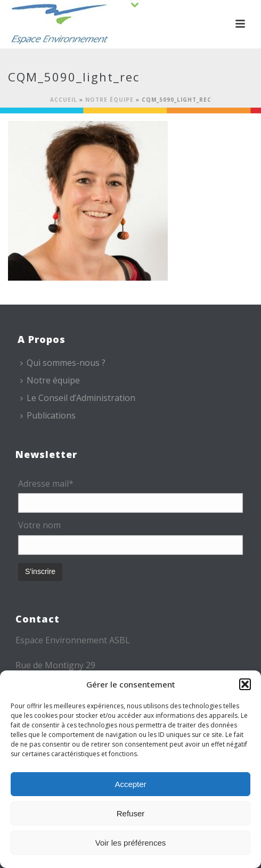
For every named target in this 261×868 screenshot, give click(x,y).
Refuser (131, 813)
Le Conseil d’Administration (78, 398)
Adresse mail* (46, 484)
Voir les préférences (131, 843)
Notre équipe (109, 100)
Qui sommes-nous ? (63, 363)
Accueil (64, 100)
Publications (48, 415)
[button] (245, 684)
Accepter (130, 784)
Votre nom (39, 525)
